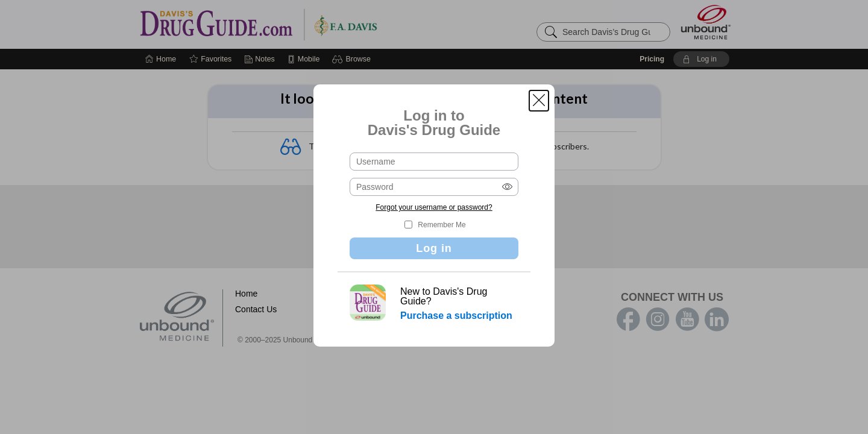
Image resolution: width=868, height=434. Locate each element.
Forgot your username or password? (434, 207)
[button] (539, 101)
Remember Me (442, 225)
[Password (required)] (434, 187)
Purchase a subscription (456, 316)
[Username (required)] (434, 162)
